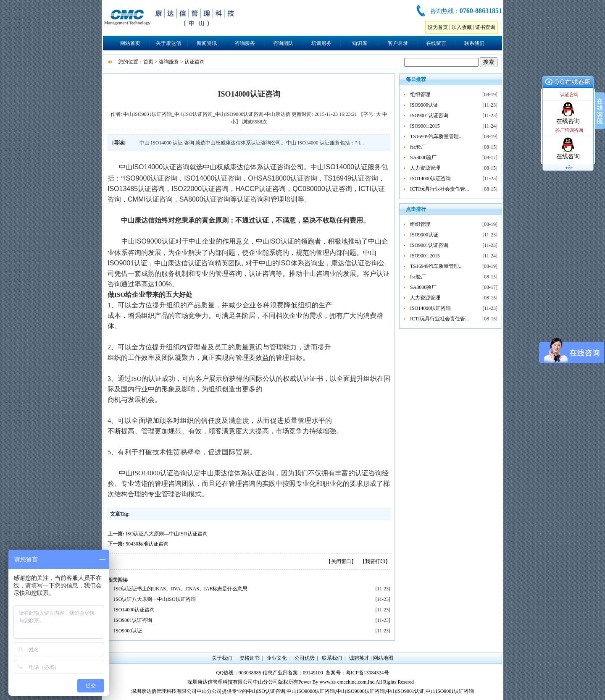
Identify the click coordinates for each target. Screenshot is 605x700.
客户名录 (398, 43)
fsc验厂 (418, 147)
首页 (148, 62)
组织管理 (420, 94)
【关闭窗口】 (341, 561)
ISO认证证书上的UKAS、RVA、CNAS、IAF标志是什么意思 (181, 589)
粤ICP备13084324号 (367, 673)
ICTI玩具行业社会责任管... (439, 189)
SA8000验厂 (423, 157)
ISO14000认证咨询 (134, 610)
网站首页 (130, 43)
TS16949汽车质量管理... (436, 136)
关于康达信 (168, 43)
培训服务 (321, 43)
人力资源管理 (425, 168)
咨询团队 (283, 43)
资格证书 (250, 658)
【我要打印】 (375, 561)
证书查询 (485, 27)
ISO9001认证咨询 (133, 620)
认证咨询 (195, 62)
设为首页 (438, 27)
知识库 (360, 43)
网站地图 (383, 658)
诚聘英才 (359, 658)
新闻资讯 (207, 43)
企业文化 (277, 658)
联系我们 (474, 43)
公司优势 (305, 658)
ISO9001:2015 (425, 126)
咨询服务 (245, 43)
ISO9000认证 (128, 631)
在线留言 (436, 43)
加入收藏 (462, 27)
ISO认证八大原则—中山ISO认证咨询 (167, 534)
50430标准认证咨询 (147, 544)
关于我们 (222, 658)
